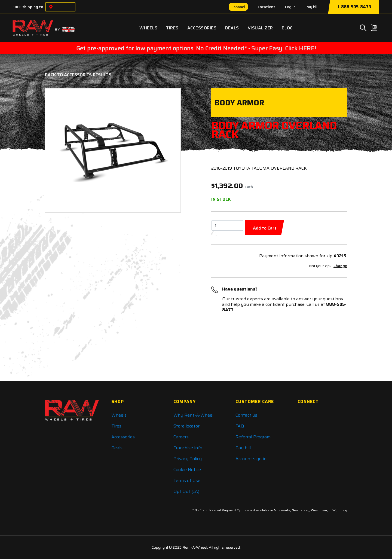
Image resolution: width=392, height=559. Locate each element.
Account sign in (251, 459)
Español (238, 7)
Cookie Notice (187, 470)
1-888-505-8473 (354, 7)
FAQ (240, 426)
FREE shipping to (28, 7)
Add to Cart (265, 228)
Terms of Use (187, 480)
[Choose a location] (51, 7)
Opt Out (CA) (186, 491)
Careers (181, 437)
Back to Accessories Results (78, 75)
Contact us (246, 415)
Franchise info (188, 448)
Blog (287, 28)
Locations (267, 7)
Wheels (148, 28)
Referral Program (253, 437)
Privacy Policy (188, 459)
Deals (232, 28)
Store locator (186, 426)
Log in (290, 7)
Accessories (202, 28)
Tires (172, 28)
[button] (60, 150)
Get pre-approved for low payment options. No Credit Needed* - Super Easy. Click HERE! (196, 48)
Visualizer (260, 28)
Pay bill (312, 7)
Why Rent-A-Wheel (193, 415)
